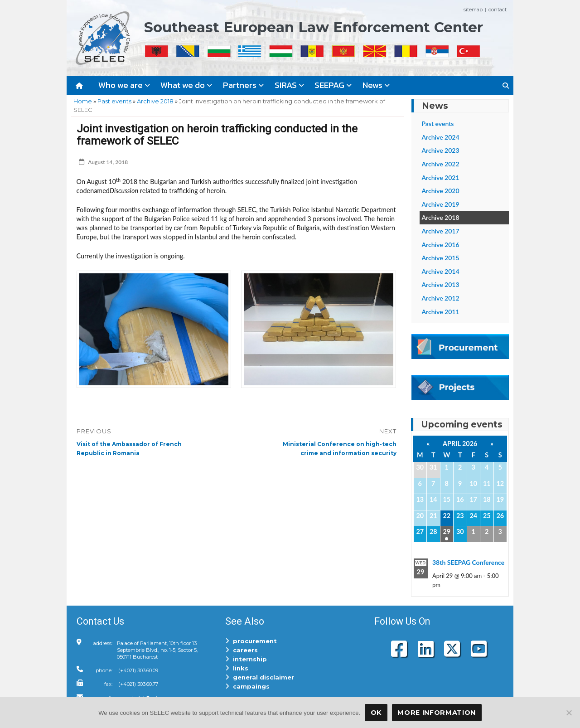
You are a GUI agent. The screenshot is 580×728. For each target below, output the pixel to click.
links (237, 668)
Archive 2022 (441, 164)
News (376, 85)
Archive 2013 (441, 284)
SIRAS (289, 85)
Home (83, 101)
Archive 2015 (441, 258)
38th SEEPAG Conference (468, 562)
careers (242, 650)
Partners (243, 85)
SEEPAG (333, 85)
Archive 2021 (441, 177)
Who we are (124, 85)
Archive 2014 (441, 271)
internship (246, 659)
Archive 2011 (441, 312)
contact (498, 10)
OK (376, 713)
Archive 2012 (441, 298)
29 (447, 531)
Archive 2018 (155, 101)
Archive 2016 (441, 245)
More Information (437, 713)
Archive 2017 (441, 231)
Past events (114, 101)
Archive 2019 (441, 204)
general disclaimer (260, 677)
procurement (251, 641)
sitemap (473, 10)
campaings (247, 686)
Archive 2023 (441, 150)
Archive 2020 (441, 191)
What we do (186, 85)
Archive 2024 (441, 137)
